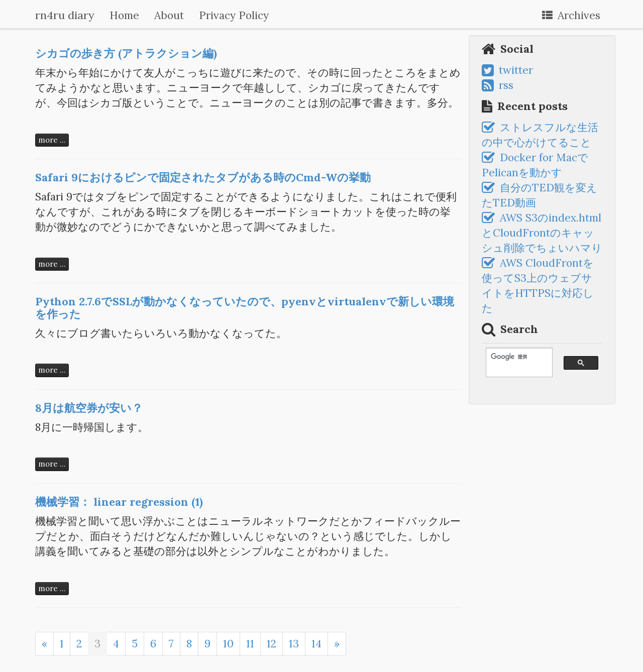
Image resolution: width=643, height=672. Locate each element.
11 (250, 644)
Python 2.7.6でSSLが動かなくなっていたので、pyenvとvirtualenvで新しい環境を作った (245, 307)
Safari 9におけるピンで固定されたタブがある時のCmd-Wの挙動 (203, 177)
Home (124, 15)
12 (272, 644)
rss (498, 85)
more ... (52, 140)
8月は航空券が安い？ (89, 408)
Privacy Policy (234, 15)
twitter (507, 70)
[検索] (514, 357)
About (169, 15)
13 (294, 644)
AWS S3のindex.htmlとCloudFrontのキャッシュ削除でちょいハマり (542, 233)
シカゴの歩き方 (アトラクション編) (126, 53)
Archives (571, 15)
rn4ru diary (65, 15)
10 (228, 644)
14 (316, 644)
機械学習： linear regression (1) (119, 502)
